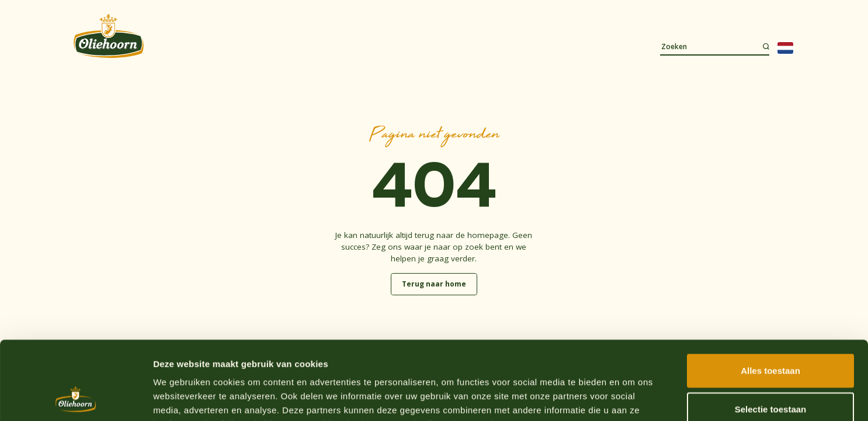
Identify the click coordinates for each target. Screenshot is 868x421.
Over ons (345, 46)
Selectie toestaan (771, 335)
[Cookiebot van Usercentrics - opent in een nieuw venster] (76, 398)
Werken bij (738, 15)
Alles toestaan (770, 297)
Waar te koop (697, 15)
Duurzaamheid (415, 46)
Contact (483, 46)
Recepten (287, 46)
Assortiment (221, 46)
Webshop (777, 15)
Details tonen (631, 398)
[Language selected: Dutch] (785, 48)
